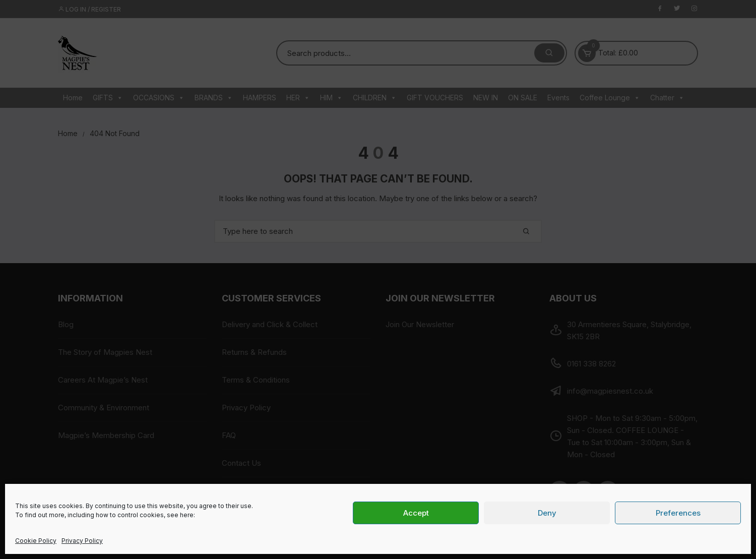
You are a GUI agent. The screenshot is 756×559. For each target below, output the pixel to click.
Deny (547, 513)
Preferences (678, 513)
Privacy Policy (82, 541)
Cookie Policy (36, 541)
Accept (416, 513)
